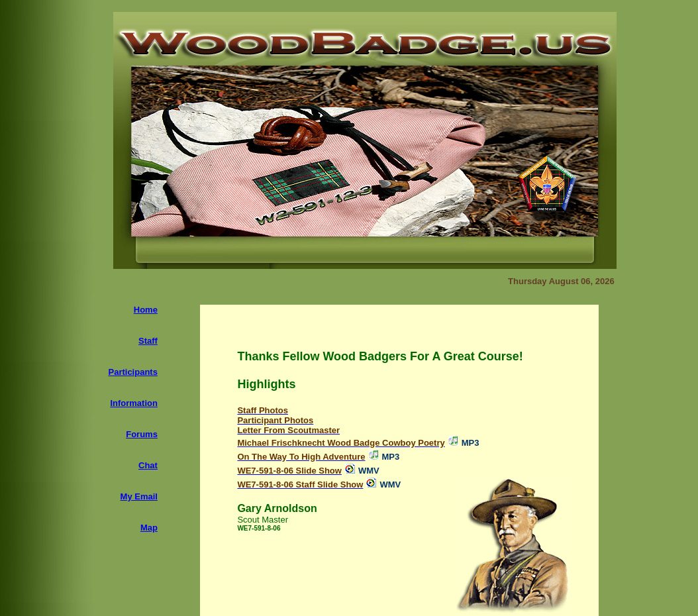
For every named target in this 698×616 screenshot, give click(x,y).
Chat (148, 465)
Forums (142, 434)
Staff (148, 341)
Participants (132, 372)
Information (134, 403)
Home (146, 310)
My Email (139, 496)
